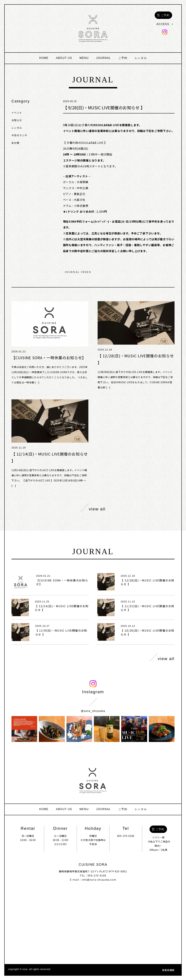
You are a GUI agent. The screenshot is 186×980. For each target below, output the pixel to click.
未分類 (15, 143)
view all (93, 508)
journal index (78, 272)
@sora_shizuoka (93, 711)
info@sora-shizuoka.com (99, 880)
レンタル (141, 58)
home (44, 58)
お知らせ (17, 120)
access (165, 24)
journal (103, 58)
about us (64, 58)
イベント (17, 113)
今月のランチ (19, 135)
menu (84, 58)
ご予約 (123, 58)
